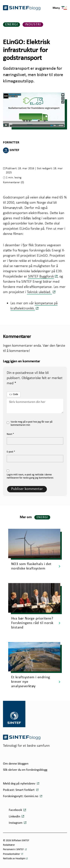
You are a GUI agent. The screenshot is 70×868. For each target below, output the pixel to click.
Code (14, 394)
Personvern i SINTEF (14, 849)
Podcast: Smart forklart (19, 790)
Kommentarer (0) (14, 182)
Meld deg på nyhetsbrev (20, 784)
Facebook (15, 810)
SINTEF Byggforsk (41, 276)
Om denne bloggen (16, 764)
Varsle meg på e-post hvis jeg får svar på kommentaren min (30, 423)
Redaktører (9, 845)
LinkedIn (14, 817)
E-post (11, 452)
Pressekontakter (12, 854)
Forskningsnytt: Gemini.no (21, 796)
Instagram (16, 823)
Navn (10, 434)
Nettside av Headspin (14, 859)
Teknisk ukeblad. (39, 292)
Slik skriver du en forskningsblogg (25, 770)
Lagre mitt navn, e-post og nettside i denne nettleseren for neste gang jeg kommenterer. (30, 476)
